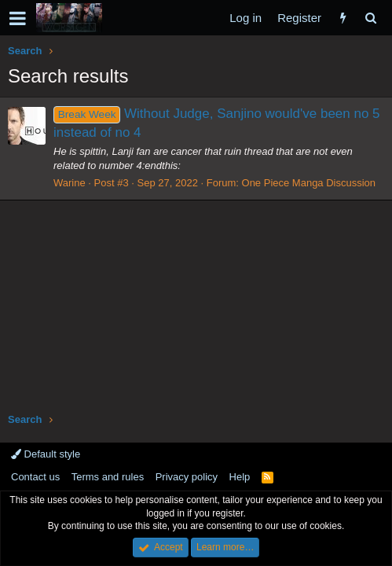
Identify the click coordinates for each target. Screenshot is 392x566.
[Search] (370, 18)
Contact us (35, 477)
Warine (70, 183)
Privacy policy (187, 477)
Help (240, 477)
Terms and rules (108, 477)
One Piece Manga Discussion (309, 183)
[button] (18, 18)
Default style (46, 454)
